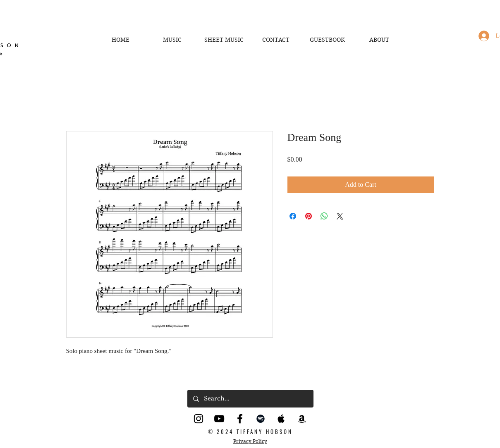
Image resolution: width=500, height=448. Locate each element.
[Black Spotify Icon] (261, 419)
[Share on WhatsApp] (324, 216)
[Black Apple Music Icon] (281, 419)
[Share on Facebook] (293, 216)
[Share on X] (340, 216)
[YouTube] (219, 419)
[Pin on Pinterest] (309, 216)
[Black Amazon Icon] (302, 419)
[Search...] (250, 399)
